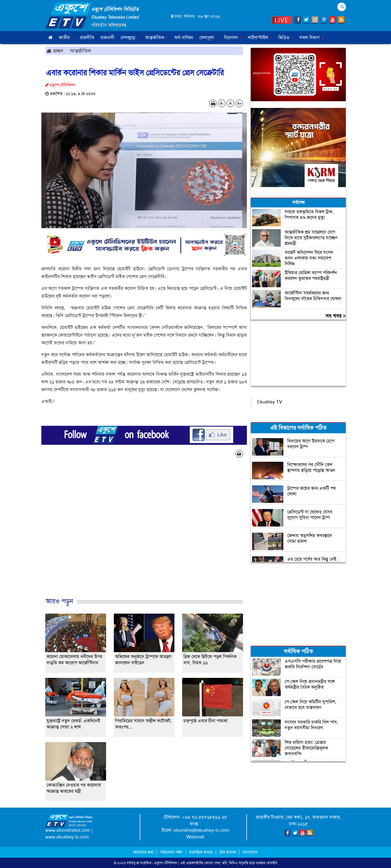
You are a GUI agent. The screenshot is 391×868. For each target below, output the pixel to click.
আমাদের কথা (144, 852)
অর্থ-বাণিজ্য (184, 38)
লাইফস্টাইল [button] (260, 38)
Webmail (195, 837)
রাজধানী (107, 38)
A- (222, 103)
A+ (239, 103)
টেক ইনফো (228, 852)
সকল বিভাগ (311, 38)
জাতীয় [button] (66, 38)
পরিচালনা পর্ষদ (171, 852)
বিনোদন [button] (233, 38)
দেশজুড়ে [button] (130, 38)
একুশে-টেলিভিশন (166, 863)
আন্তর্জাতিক (81, 51)
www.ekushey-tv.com (67, 837)
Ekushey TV (270, 402)
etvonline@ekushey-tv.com (201, 830)
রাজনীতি (87, 38)
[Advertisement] (144, 533)
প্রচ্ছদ (55, 51)
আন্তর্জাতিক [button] (157, 38)
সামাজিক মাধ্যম (201, 852)
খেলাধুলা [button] (209, 38)
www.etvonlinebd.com (68, 830)
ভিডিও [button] (286, 38)
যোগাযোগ (250, 852)
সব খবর (336, 316)
